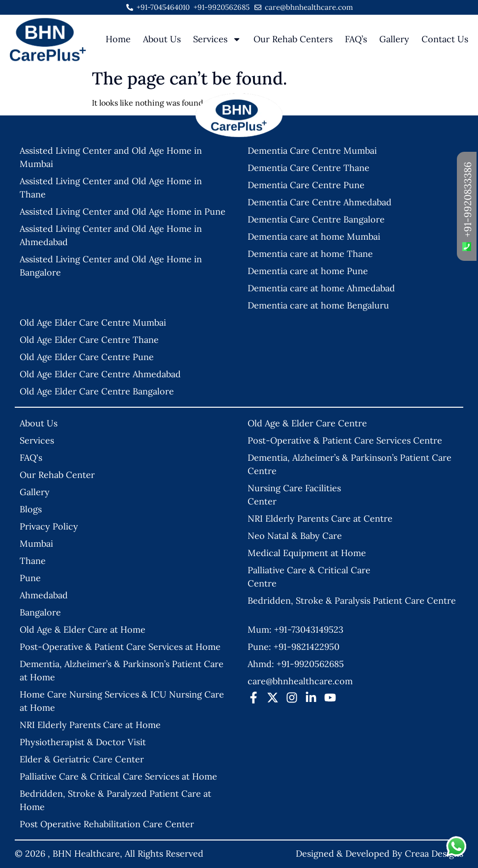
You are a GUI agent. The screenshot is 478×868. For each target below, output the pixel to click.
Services (217, 39)
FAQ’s (356, 39)
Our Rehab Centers (293, 39)
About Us (162, 39)
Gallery (394, 39)
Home (118, 39)
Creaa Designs (434, 854)
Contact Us (445, 39)
